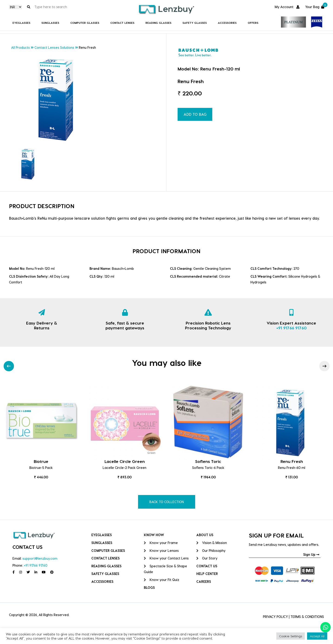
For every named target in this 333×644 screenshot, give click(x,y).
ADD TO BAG (195, 114)
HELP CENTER (207, 574)
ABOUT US (205, 535)
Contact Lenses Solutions (54, 47)
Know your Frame (161, 543)
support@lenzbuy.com (40, 558)
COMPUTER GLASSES (85, 23)
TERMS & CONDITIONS (307, 617)
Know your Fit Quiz (162, 580)
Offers (253, 23)
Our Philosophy (211, 551)
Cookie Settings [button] (291, 636)
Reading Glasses (158, 23)
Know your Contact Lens (166, 558)
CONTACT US (207, 566)
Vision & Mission (212, 543)
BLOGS (149, 588)
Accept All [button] (317, 636)
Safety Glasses (195, 23)
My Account (287, 7)
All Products (20, 47)
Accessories (227, 23)
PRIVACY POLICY (275, 617)
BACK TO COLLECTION (167, 502)
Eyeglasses (21, 23)
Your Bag (314, 6)
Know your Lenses (161, 551)
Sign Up (311, 554)
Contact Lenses (122, 23)
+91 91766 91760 (291, 328)
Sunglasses (50, 23)
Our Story (207, 558)
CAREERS (204, 582)
